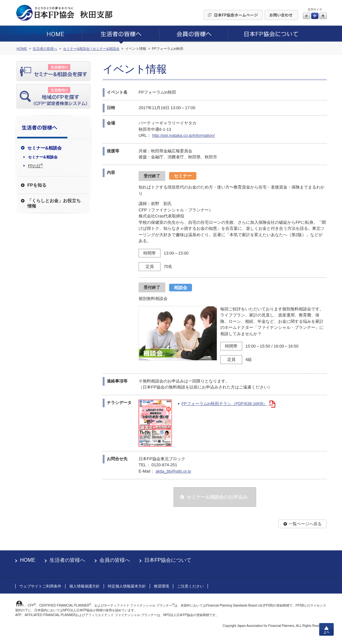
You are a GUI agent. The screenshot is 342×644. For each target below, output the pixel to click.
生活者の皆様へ (67, 560)
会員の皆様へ (115, 560)
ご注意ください (190, 586)
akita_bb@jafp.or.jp (173, 471)
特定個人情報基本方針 (127, 586)
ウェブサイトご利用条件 (40, 586)
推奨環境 (161, 586)
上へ (326, 629)
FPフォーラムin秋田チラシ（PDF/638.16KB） (224, 404)
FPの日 (35, 166)
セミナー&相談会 (43, 157)
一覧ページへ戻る (305, 524)
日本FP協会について (168, 560)
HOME (28, 560)
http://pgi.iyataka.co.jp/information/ (184, 135)
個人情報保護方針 (85, 586)
